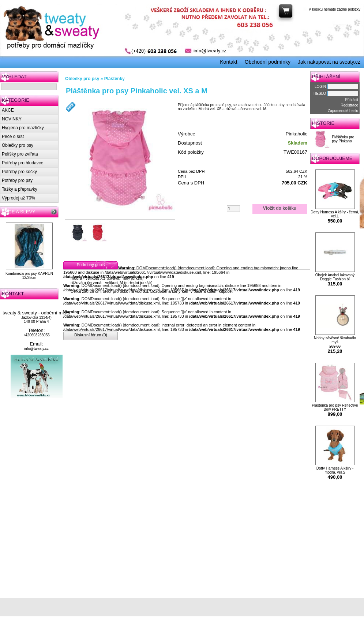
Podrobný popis (91, 265)
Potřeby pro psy (17, 180)
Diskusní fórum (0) (91, 335)
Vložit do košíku (280, 208)
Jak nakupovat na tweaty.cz (329, 62)
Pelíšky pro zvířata (20, 154)
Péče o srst (13, 137)
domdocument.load (196, 268)
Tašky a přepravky (20, 189)
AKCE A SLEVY (19, 212)
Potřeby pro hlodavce (22, 163)
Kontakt (228, 62)
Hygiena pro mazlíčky (23, 128)
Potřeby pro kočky (19, 172)
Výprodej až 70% (18, 198)
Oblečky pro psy (18, 145)
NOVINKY (12, 119)
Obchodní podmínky (268, 62)
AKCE (8, 110)
